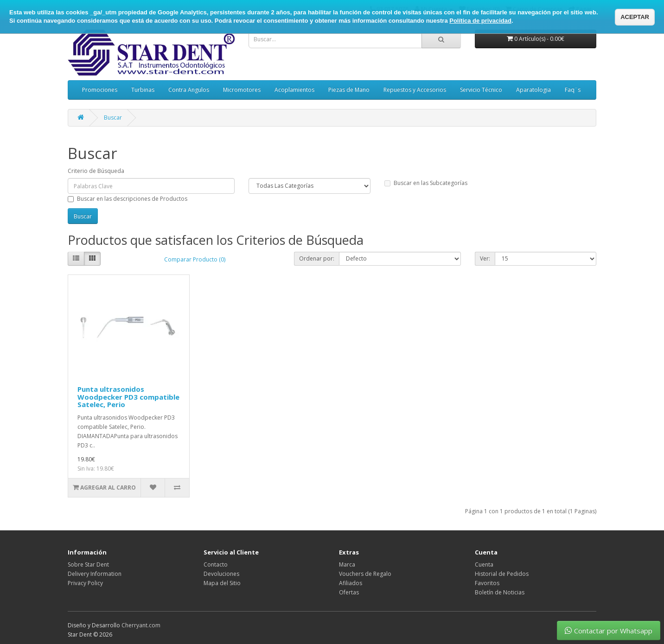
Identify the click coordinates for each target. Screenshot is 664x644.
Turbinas (143, 90)
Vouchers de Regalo (365, 574)
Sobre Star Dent (88, 564)
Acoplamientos (294, 90)
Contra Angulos (189, 90)
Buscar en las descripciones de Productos (128, 199)
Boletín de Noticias (500, 592)
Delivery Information (95, 574)
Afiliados (351, 583)
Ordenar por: (317, 258)
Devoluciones (221, 574)
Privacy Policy (85, 583)
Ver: (485, 258)
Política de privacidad (480, 21)
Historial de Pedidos (502, 574)
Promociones (100, 90)
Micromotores (242, 90)
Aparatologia (533, 90)
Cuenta (484, 564)
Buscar (113, 118)
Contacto (216, 564)
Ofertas (349, 592)
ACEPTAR (635, 17)
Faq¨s (573, 90)
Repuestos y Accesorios (415, 90)
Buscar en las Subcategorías (426, 183)
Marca (347, 564)
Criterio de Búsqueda (96, 171)
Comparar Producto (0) (195, 259)
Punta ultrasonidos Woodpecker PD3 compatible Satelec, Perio (128, 397)
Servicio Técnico (481, 90)
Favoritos (487, 583)
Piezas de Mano (349, 90)
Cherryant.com (141, 625)
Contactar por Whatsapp (609, 631)
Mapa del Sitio (222, 583)
